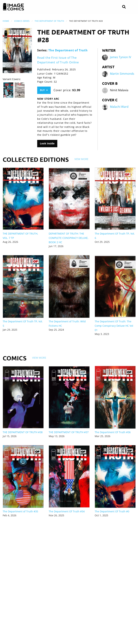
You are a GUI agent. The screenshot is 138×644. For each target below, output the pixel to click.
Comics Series (22, 21)
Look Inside (47, 143)
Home (6, 21)
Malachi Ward (119, 107)
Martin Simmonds (122, 74)
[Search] (124, 7)
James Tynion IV (121, 57)
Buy (44, 90)
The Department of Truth (49, 21)
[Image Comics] (13, 7)
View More (81, 159)
